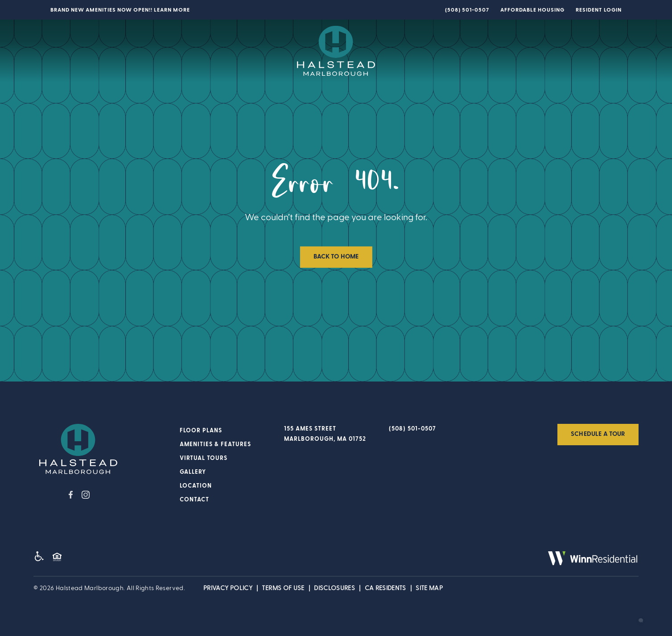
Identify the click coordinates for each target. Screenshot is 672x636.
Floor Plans (73, 51)
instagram (86, 495)
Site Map (429, 588)
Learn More (172, 10)
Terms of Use (283, 588)
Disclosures (334, 588)
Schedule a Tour (598, 434)
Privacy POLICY (228, 588)
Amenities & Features (149, 51)
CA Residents (385, 588)
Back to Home (336, 257)
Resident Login (599, 10)
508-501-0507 (469, 10)
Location (472, 52)
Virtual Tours (227, 51)
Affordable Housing (532, 10)
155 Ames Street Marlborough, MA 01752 (325, 434)
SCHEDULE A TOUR (584, 50)
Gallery (429, 52)
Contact (516, 52)
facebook (70, 495)
